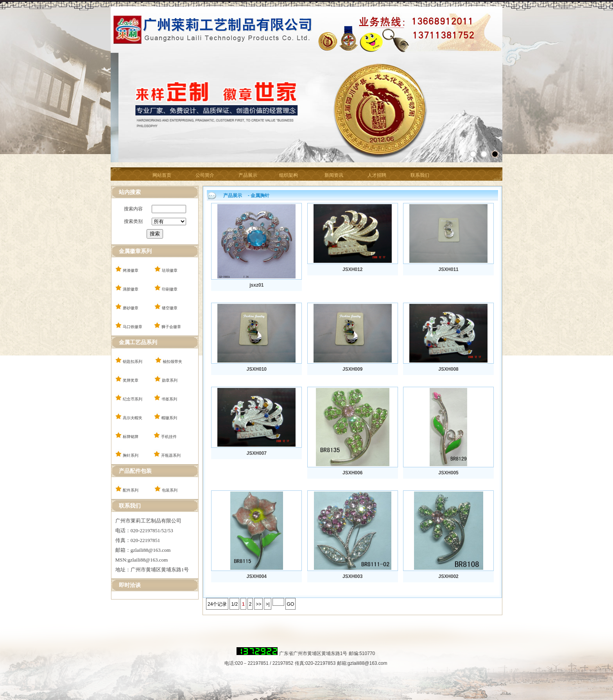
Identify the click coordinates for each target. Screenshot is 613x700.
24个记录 (217, 604)
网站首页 (162, 175)
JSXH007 (257, 453)
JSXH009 (352, 369)
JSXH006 (352, 473)
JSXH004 (257, 576)
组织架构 (289, 175)
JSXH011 (448, 269)
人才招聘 (377, 175)
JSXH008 (448, 369)
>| (267, 604)
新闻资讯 (334, 175)
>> (258, 604)
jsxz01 (256, 285)
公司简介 (205, 175)
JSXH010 (257, 369)
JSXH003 (352, 576)
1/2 (234, 604)
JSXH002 (448, 576)
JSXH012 (352, 269)
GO (291, 604)
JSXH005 (448, 473)
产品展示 (248, 175)
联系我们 (420, 175)
